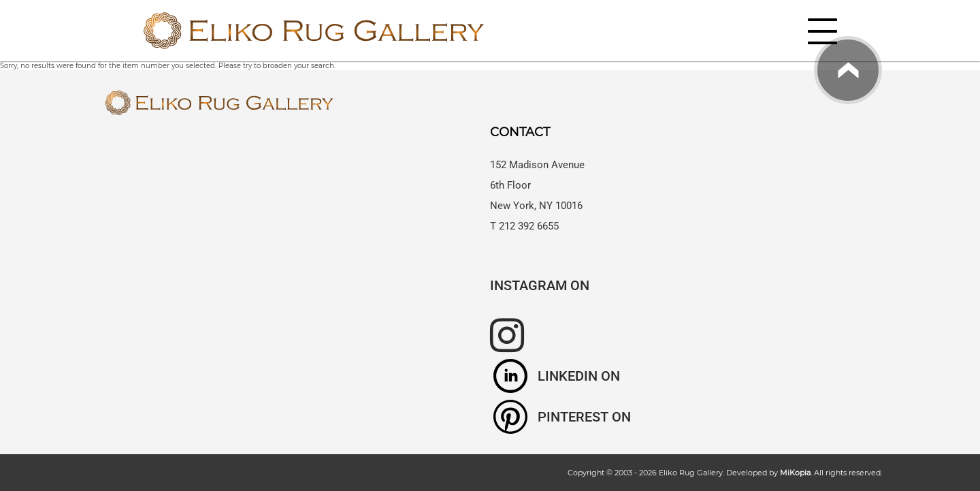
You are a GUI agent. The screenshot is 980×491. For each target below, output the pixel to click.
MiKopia (795, 473)
